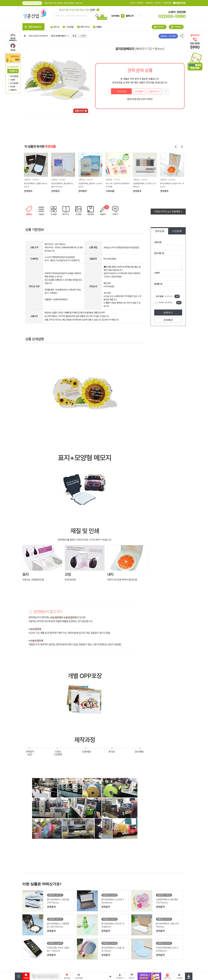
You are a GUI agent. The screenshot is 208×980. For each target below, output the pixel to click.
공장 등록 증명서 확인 (32, 3)
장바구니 (158, 3)
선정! (79, 10)
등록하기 (168, 313)
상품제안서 (154, 91)
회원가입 (140, 3)
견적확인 (168, 320)
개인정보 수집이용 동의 (165, 303)
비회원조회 (149, 3)
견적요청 (121, 91)
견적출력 (139, 91)
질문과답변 (167, 3)
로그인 (132, 3)
